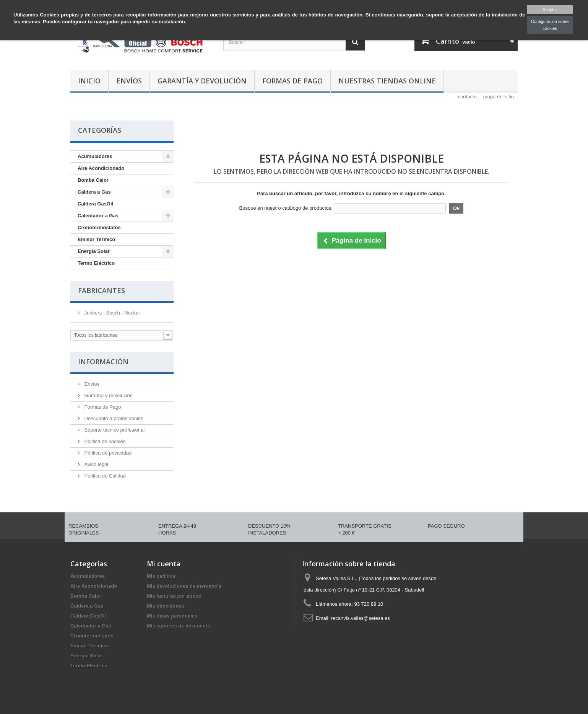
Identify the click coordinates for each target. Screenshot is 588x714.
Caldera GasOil (95, 204)
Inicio (89, 81)
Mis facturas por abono (174, 596)
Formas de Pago (292, 81)
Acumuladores (95, 156)
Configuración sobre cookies (550, 25)
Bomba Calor (93, 180)
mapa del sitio (499, 97)
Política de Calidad (104, 476)
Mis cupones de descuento (179, 626)
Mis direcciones (166, 606)
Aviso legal (96, 464)
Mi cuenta (164, 564)
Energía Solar (94, 251)
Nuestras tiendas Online (387, 81)
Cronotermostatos (99, 227)
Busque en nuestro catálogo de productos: (286, 208)
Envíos (129, 81)
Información (103, 362)
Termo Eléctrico (96, 263)
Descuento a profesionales (113, 418)
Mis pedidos (161, 576)
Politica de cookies (104, 441)
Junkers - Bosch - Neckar (112, 313)
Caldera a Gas (94, 192)
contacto (467, 97)
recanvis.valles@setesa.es (361, 618)
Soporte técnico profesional (114, 430)
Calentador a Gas (98, 216)
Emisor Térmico (96, 239)
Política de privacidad (107, 453)
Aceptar (550, 10)
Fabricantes (102, 290)
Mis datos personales (172, 616)
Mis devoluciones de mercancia (184, 586)
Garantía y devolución (202, 81)
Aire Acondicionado (101, 168)
